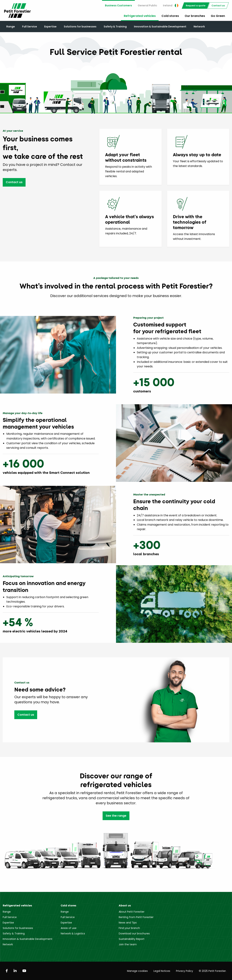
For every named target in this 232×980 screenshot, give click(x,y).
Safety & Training (115, 27)
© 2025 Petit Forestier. (213, 971)
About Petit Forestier (132, 912)
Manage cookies (137, 971)
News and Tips (128, 923)
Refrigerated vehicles (140, 16)
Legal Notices (162, 971)
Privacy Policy (185, 971)
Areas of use (69, 928)
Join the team (128, 944)
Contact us (218, 6)
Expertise (50, 27)
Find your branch (129, 928)
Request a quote (196, 6)
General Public (147, 5)
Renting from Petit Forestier (136, 917)
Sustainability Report (132, 939)
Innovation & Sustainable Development (160, 27)
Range (11, 27)
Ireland (171, 5)
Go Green (218, 16)
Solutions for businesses (80, 27)
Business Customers (118, 5)
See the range (116, 816)
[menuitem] (118, 6)
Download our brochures (134, 933)
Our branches (195, 16)
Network (199, 27)
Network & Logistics (73, 933)
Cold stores (170, 16)
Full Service (30, 27)
